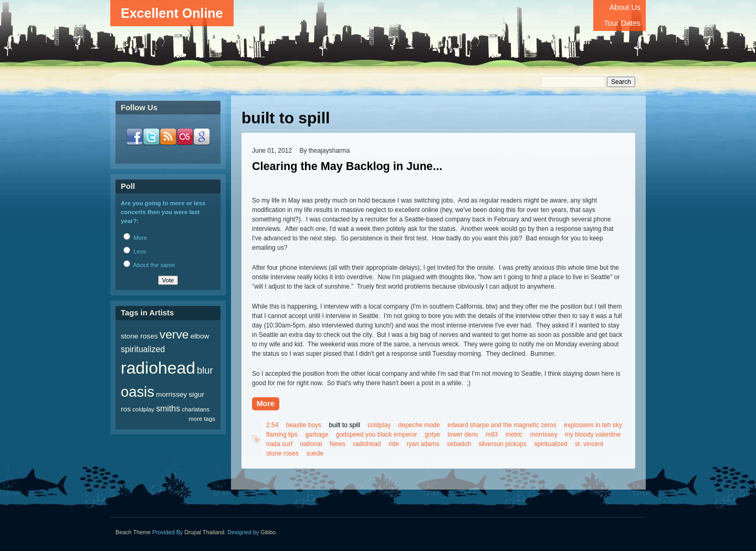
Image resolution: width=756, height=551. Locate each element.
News (338, 444)
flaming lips (282, 435)
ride (394, 444)
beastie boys (304, 425)
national (311, 444)
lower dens (463, 435)
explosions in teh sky (593, 425)
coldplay (379, 425)
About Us (625, 7)
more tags (202, 419)
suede (315, 453)
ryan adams (423, 444)
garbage (317, 435)
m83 (492, 435)
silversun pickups (503, 444)
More (266, 404)
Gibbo (268, 532)
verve (174, 334)
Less (135, 251)
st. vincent (589, 444)
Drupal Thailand (204, 532)
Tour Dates (622, 23)
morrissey (544, 435)
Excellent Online (172, 13)
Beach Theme (133, 532)
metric (514, 435)
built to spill (344, 425)
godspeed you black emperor (377, 435)
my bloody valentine (593, 435)
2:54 (272, 425)
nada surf (279, 444)
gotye (432, 435)
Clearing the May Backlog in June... (347, 166)
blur (205, 370)
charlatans (196, 409)
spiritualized (550, 444)
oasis (138, 392)
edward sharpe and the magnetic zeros (502, 425)
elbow (200, 336)
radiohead (367, 444)
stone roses (282, 453)
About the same (149, 265)
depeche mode (419, 425)
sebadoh (459, 444)
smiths (168, 409)
